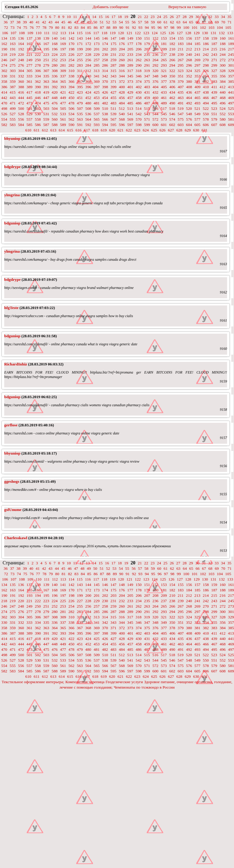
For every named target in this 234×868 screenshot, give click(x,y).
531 (46, 114)
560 (55, 119)
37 (12, 22)
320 (155, 71)
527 (13, 114)
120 (121, 33)
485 (130, 103)
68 (210, 22)
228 (88, 54)
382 (206, 81)
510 (105, 108)
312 (88, 71)
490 (172, 103)
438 (206, 92)
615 (70, 130)
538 (105, 114)
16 (107, 17)
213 (197, 49)
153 (164, 38)
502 (38, 108)
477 (63, 103)
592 (88, 125)
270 (206, 60)
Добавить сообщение (111, 7)
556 (21, 119)
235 (147, 54)
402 (139, 87)
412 (223, 87)
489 (164, 103)
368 (88, 81)
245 (231, 54)
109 (30, 33)
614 (62, 130)
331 (13, 76)
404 (155, 87)
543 (147, 114)
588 (55, 125)
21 (140, 17)
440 (223, 92)
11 (75, 17)
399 (113, 87)
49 (89, 22)
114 (71, 33)
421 (63, 92)
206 (139, 49)
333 (29, 76)
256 (88, 60)
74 (19, 27)
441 (231, 92)
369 (97, 81)
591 (80, 125)
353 (197, 76)
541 (130, 114)
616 (79, 130)
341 (97, 76)
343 (113, 76)
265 (164, 60)
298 (206, 65)
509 (97, 108)
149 (130, 38)
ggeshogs (12, 481)
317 (130, 71)
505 (63, 108)
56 (134, 22)
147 (113, 38)
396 (88, 87)
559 (46, 119)
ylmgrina (12, 195)
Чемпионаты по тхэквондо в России (144, 687)
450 (71, 98)
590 (71, 125)
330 (4, 76)
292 (155, 65)
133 (230, 33)
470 (4, 103)
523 (214, 108)
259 (113, 60)
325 (197, 71)
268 (189, 60)
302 (4, 71)
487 (147, 103)
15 (101, 17)
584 (21, 125)
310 (71, 71)
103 (211, 27)
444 (21, 98)
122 (138, 33)
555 (13, 119)
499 (13, 108)
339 (80, 76)
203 (113, 49)
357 (231, 76)
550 (206, 114)
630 (196, 130)
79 (51, 27)
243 (214, 54)
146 (105, 38)
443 (13, 98)
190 (4, 49)
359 (13, 81)
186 (206, 44)
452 (88, 98)
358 (4, 81)
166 (38, 44)
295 (181, 65)
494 (206, 103)
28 (185, 17)
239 (181, 54)
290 (139, 65)
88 (108, 27)
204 (122, 49)
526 (4, 114)
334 (38, 76)
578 (206, 119)
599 (147, 125)
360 (21, 81)
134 (4, 38)
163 (13, 44)
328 (223, 71)
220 (21, 54)
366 (71, 81)
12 (81, 17)
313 (97, 71)
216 (223, 49)
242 (206, 54)
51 (102, 22)
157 (197, 38)
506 (71, 108)
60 (159, 22)
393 (63, 87)
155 (181, 38)
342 (105, 76)
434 (172, 92)
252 (55, 60)
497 (231, 103)
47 (76, 22)
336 (55, 76)
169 (63, 44)
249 (29, 60)
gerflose (11, 425)
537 (97, 114)
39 (25, 22)
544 (155, 114)
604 (189, 125)
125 (163, 33)
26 (172, 17)
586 (38, 125)
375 (147, 81)
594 (105, 125)
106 (5, 33)
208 (155, 49)
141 (63, 38)
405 (164, 87)
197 (63, 49)
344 (122, 76)
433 (164, 92)
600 (155, 125)
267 (181, 60)
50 (95, 22)
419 (46, 92)
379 (181, 81)
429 (130, 92)
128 (188, 33)
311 (80, 71)
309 (63, 71)
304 (21, 71)
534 (71, 114)
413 (231, 87)
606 (206, 125)
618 (95, 130)
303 (13, 71)
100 (186, 27)
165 (29, 44)
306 (38, 71)
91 (128, 27)
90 (121, 27)
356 (223, 76)
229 (97, 54)
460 (155, 98)
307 (46, 71)
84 (83, 27)
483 (113, 103)
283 (80, 65)
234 (139, 54)
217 (231, 49)
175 (113, 44)
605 (197, 125)
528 (21, 114)
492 (189, 103)
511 (113, 108)
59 (153, 22)
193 (29, 49)
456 (122, 98)
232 (122, 54)
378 (172, 81)
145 (97, 38)
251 (46, 60)
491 (181, 103)
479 (80, 103)
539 (113, 114)
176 (122, 44)
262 (139, 60)
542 (139, 114)
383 (214, 81)
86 (96, 27)
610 (28, 130)
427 (113, 92)
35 (229, 17)
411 (214, 87)
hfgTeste (11, 308)
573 (164, 119)
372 (122, 81)
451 (80, 98)
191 (13, 49)
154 (172, 38)
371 (113, 81)
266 (172, 60)
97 (166, 27)
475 (46, 103)
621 (121, 130)
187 (214, 44)
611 (37, 130)
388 (21, 87)
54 (121, 22)
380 (189, 81)
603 (181, 125)
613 (53, 130)
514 (139, 108)
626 (163, 130)
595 (113, 125)
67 (204, 22)
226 (71, 54)
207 (147, 49)
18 (120, 17)
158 (206, 38)
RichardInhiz (16, 364)
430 (139, 92)
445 (29, 98)
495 (214, 103)
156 (189, 38)
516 (155, 108)
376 (155, 81)
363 (46, 81)
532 (55, 114)
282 (71, 65)
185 (197, 44)
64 (185, 22)
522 (206, 108)
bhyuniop (12, 138)
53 (114, 22)
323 (181, 71)
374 (139, 81)
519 (181, 108)
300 (223, 65)
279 (46, 65)
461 (164, 98)
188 (223, 44)
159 (214, 38)
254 (71, 60)
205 (130, 49)
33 (216, 17)
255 (80, 60)
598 (139, 125)
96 (159, 27)
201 (97, 49)
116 (88, 33)
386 (4, 87)
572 (155, 119)
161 (231, 38)
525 (231, 108)
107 (13, 33)
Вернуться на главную (187, 7)
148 (122, 38)
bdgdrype (12, 167)
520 (189, 108)
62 (172, 22)
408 (189, 87)
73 (12, 27)
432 (155, 92)
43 (50, 22)
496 (223, 103)
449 (63, 98)
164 (21, 44)
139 (46, 38)
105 (228, 27)
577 (197, 119)
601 (164, 125)
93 (140, 27)
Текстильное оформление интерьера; (33, 682)
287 (113, 65)
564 (88, 119)
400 (122, 87)
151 (147, 38)
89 (115, 27)
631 (205, 130)
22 (146, 17)
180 (155, 44)
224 (55, 54)
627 (171, 130)
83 (76, 27)
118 (104, 33)
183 (181, 44)
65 (191, 22)
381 (197, 81)
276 (21, 65)
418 (38, 92)
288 (122, 65)
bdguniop (12, 223)
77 (38, 27)
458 (139, 98)
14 (94, 17)
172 (88, 44)
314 (105, 71)
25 (165, 17)
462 (172, 98)
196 (55, 49)
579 (214, 119)
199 (80, 49)
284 (88, 65)
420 (55, 92)
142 (71, 38)
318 (139, 71)
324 (189, 71)
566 (105, 119)
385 (231, 81)
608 (223, 125)
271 (214, 60)
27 (178, 17)
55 (127, 22)
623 (137, 130)
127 (180, 33)
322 (172, 71)
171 (80, 44)
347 (147, 76)
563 (80, 119)
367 (80, 81)
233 (130, 54)
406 (172, 87)
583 (13, 125)
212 (189, 49)
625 (154, 130)
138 (38, 38)
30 (197, 17)
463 (181, 98)
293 (164, 65)
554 (4, 119)
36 (6, 22)
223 (46, 54)
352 (189, 76)
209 (164, 49)
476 (55, 103)
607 (214, 125)
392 (55, 87)
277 (29, 65)
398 (105, 87)
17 (113, 17)
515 (147, 108)
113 (63, 33)
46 (69, 22)
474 (38, 103)
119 (113, 33)
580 (223, 119)
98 (172, 27)
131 (213, 33)
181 (164, 44)
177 (130, 44)
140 (55, 38)
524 (223, 108)
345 (130, 76)
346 (139, 76)
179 (147, 44)
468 (223, 98)
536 (88, 114)
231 (113, 54)
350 (172, 76)
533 (63, 114)
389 (29, 87)
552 (223, 114)
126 (171, 33)
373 (130, 81)
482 (105, 103)
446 (38, 98)
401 (130, 87)
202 (105, 49)
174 (105, 44)
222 (38, 54)
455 (113, 98)
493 (197, 103)
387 (13, 87)
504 (55, 108)
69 (217, 22)
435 (181, 92)
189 (231, 44)
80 (57, 27)
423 (80, 92)
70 (223, 22)
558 (38, 119)
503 (46, 108)
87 (102, 27)
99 (179, 27)
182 (172, 44)
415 (13, 92)
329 (231, 71)
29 (191, 17)
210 (172, 49)
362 (38, 81)
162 (4, 44)
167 (46, 44)
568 (122, 119)
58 (146, 22)
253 (63, 60)
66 (198, 22)
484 (122, 103)
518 (172, 108)
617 (87, 130)
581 (231, 119)
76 (32, 27)
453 (97, 98)
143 (80, 38)
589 (63, 125)
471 (13, 103)
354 (206, 76)
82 (70, 27)
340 (88, 76)
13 (88, 17)
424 (88, 92)
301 (231, 65)
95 (153, 27)
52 (108, 22)
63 (178, 22)
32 (210, 17)
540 (122, 114)
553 (231, 114)
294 (172, 65)
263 (147, 60)
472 (21, 103)
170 (71, 44)
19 (126, 17)
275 (13, 65)
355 (214, 76)
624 (146, 130)
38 (18, 22)
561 (63, 119)
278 (38, 65)
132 (222, 33)
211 (181, 49)
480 (88, 103)
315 (113, 71)
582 (4, 125)
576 (189, 119)
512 (122, 108)
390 (38, 87)
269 (197, 60)
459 (147, 98)
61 (165, 22)
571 (147, 119)
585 (29, 125)
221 (29, 54)
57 (140, 22)
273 (231, 60)
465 (197, 98)
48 (82, 22)
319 (147, 71)
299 (214, 65)
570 (139, 119)
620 (112, 130)
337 (63, 76)
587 (46, 125)
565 (97, 119)
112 (55, 33)
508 (88, 108)
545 (164, 114)
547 (181, 114)
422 (71, 92)
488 (155, 103)
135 (13, 38)
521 (197, 108)
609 (231, 125)
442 (4, 98)
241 (197, 54)
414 (4, 92)
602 (172, 125)
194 (38, 49)
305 (29, 71)
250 (38, 60)
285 (97, 65)
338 (71, 76)
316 (122, 71)
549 (197, 114)
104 (220, 27)
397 (97, 87)
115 (80, 33)
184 (189, 44)
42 (44, 22)
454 (105, 98)
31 (204, 17)
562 (71, 119)
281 (63, 65)
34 (223, 17)
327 (214, 71)
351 (181, 76)
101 (195, 27)
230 (105, 54)
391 (46, 87)
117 (96, 33)
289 (130, 65)
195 (46, 49)
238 (172, 54)
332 (21, 76)
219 (13, 54)
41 (38, 22)
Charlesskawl (16, 538)
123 (146, 33)
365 (63, 81)
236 (155, 54)
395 (80, 87)
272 (223, 60)
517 (164, 108)
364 (55, 81)
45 (63, 22)
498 (4, 108)
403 (147, 87)
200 (88, 49)
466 (206, 98)
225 (63, 54)
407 (181, 87)
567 (113, 119)
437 (197, 92)
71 (230, 22)
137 (29, 38)
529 (29, 114)
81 (63, 27)
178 (139, 44)
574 (172, 119)
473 (29, 103)
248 (21, 60)
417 (29, 92)
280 (55, 65)
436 (189, 92)
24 (159, 17)
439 (214, 92)
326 (206, 71)
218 (4, 54)
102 (203, 27)
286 (105, 65)
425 (97, 92)
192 (21, 49)
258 (105, 60)
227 (80, 54)
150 (139, 38)
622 (129, 130)
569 (130, 119)
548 (189, 114)
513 (130, 108)
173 (97, 44)
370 (105, 81)
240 (189, 54)
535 (80, 114)
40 (31, 22)
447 (46, 98)
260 (122, 60)
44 (57, 22)
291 (147, 65)
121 (129, 33)
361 (29, 81)
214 (206, 49)
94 (147, 27)
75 (25, 27)
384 (223, 81)
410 (206, 87)
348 (155, 76)
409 (197, 87)
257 (97, 60)
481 (97, 103)
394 (71, 87)
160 (223, 38)
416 (21, 92)
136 (21, 38)
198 (71, 49)
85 (89, 27)
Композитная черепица (85, 682)
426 (105, 92)
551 (214, 114)
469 (231, 98)
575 (181, 119)
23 (153, 17)
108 (22, 33)
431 (147, 92)
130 (205, 33)
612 (45, 130)
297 (197, 65)
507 (80, 108)
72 (6, 27)
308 (55, 71)
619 (104, 130)
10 (69, 17)
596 (122, 125)
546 (172, 114)
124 (154, 33)
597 (130, 125)
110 (39, 33)
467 (214, 98)
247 (13, 60)
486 (139, 103)
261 (130, 60)
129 (196, 33)
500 (21, 108)
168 (55, 44)
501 (29, 108)
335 (46, 76)
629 (188, 130)
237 (164, 54)
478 (71, 103)
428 (122, 92)
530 (38, 114)
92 (134, 27)
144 (88, 38)
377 (164, 81)
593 (97, 125)
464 (189, 98)
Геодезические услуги (124, 682)
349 (164, 76)
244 (223, 54)
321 (164, 71)
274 (4, 65)
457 (130, 98)
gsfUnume (13, 510)
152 (155, 38)
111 (47, 33)
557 (29, 119)
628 (179, 130)
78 (44, 27)
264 (155, 60)
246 (4, 60)
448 (55, 98)
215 (214, 49)
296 (189, 65)
